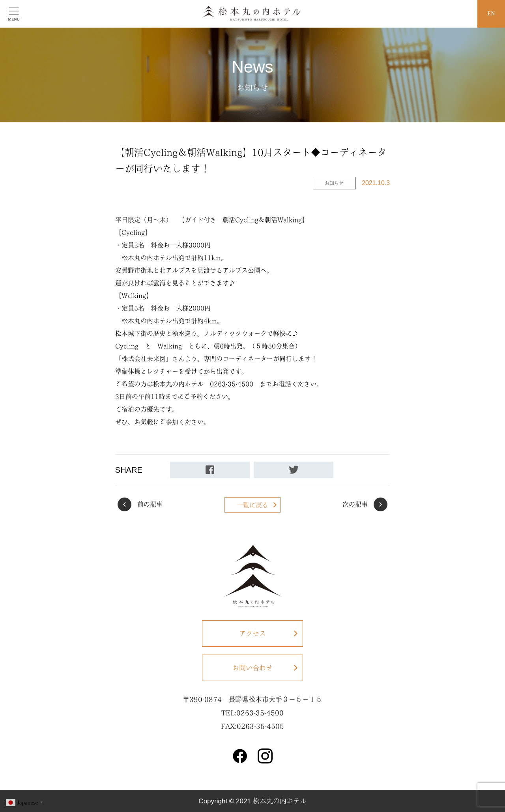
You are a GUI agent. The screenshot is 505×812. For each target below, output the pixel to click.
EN (491, 14)
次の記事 (355, 504)
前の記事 (150, 504)
